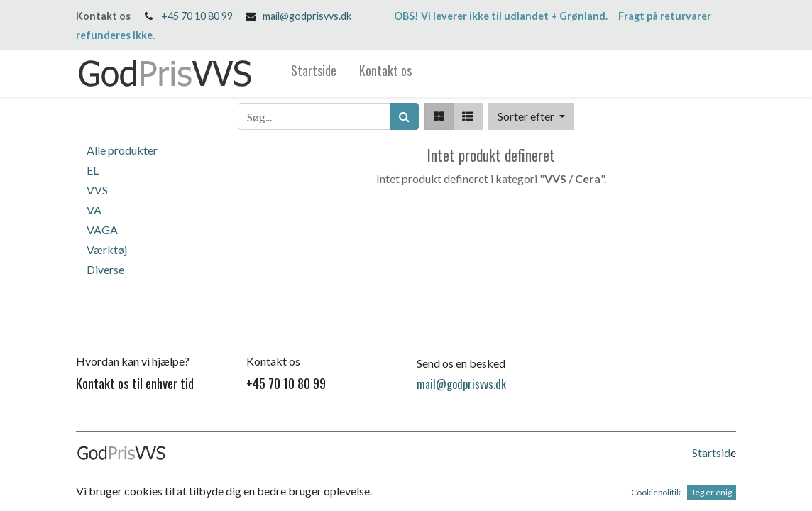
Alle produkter (122, 150)
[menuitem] (314, 73)
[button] (531, 116)
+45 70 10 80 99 (197, 16)
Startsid (711, 452)
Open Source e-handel (683, 494)
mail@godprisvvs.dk (307, 16)
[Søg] (404, 116)
